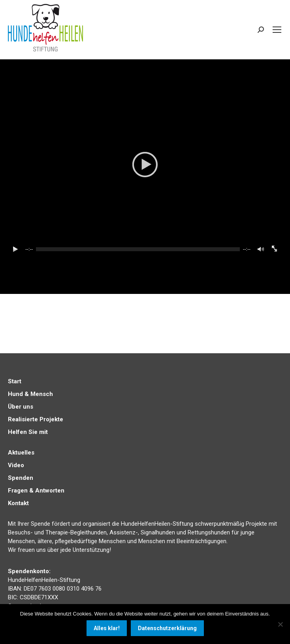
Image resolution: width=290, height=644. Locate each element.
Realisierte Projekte (36, 419)
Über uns (21, 407)
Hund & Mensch (30, 394)
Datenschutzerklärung (167, 628)
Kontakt (18, 503)
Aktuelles (21, 453)
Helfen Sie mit (28, 432)
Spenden (21, 478)
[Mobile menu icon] (277, 30)
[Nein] (280, 624)
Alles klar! (107, 628)
